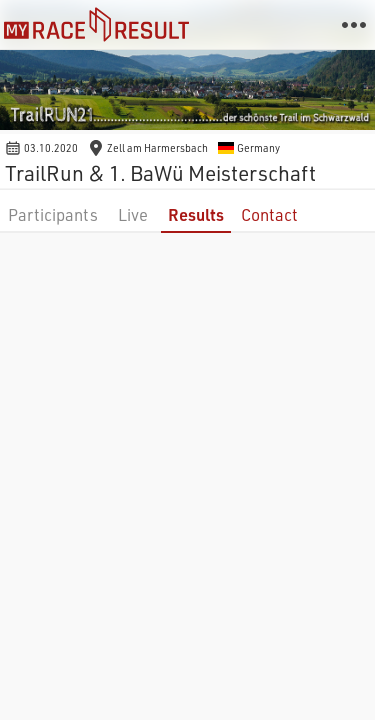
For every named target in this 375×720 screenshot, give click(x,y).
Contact (269, 214)
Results (196, 214)
